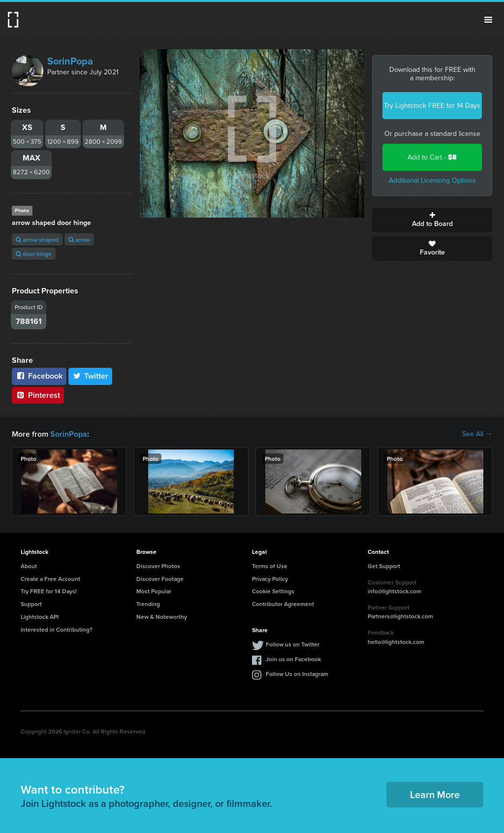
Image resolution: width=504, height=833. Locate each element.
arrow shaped (37, 240)
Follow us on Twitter (293, 644)
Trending (148, 604)
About (29, 566)
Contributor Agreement (283, 604)
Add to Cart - (432, 157)
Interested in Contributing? (57, 629)
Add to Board (432, 220)
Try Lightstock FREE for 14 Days (432, 106)
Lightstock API (40, 617)
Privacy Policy (270, 579)
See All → (477, 434)
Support (31, 604)
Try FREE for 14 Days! (49, 591)
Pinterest (38, 395)
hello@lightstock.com (396, 642)
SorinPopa (70, 61)
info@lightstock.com (394, 591)
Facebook (39, 376)
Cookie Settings (273, 591)
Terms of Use (270, 566)
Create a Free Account (50, 579)
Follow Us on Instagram (297, 674)
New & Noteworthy (162, 617)
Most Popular (154, 591)
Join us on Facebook (293, 659)
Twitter (91, 376)
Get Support (384, 566)
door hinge (34, 254)
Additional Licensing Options (432, 180)
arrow (79, 240)
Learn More (435, 794)
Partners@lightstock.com (400, 616)
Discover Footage (160, 579)
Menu (488, 20)
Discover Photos (158, 566)
